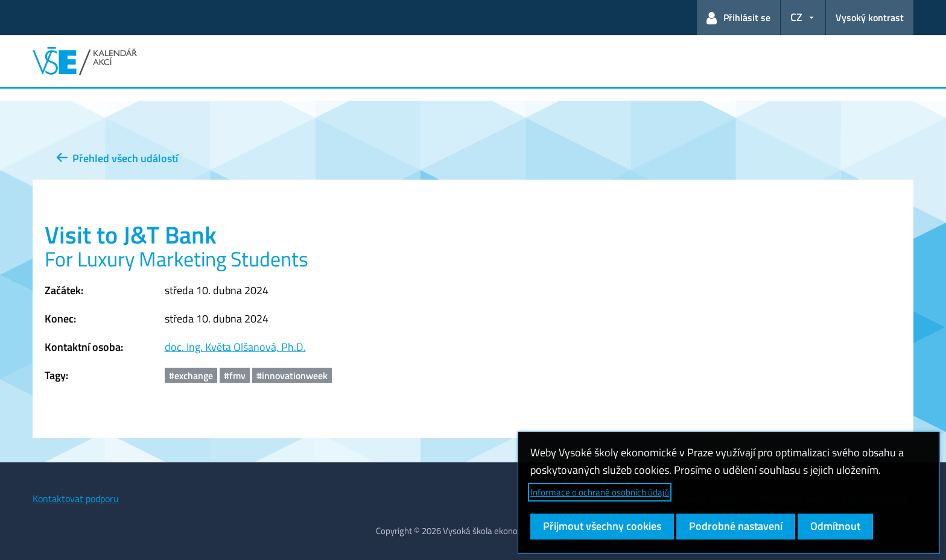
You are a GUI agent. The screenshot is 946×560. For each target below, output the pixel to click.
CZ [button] (796, 17)
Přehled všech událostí (117, 158)
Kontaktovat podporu (76, 499)
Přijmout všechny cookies (602, 526)
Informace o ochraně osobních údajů (600, 492)
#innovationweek (292, 376)
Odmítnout (835, 526)
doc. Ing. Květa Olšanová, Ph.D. (235, 347)
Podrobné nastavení (736, 526)
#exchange (191, 376)
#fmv (235, 376)
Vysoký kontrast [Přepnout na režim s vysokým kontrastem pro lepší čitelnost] (870, 17)
